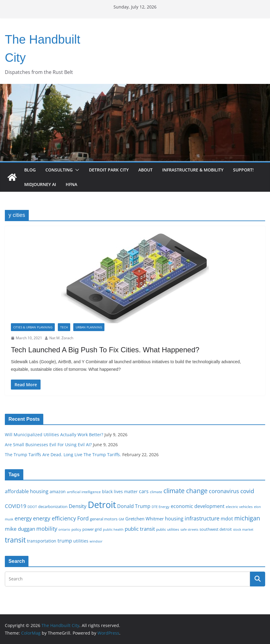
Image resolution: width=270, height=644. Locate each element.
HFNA (71, 184)
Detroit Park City (109, 170)
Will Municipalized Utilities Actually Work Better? (54, 435)
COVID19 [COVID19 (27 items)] (16, 506)
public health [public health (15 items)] (113, 529)
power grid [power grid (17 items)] (92, 529)
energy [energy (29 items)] (23, 518)
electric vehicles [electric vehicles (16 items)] (239, 506)
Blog (30, 170)
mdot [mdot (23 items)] (227, 519)
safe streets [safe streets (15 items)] (189, 529)
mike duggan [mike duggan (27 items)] (20, 529)
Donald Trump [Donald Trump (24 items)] (134, 506)
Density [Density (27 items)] (78, 506)
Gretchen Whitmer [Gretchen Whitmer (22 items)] (145, 519)
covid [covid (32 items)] (247, 491)
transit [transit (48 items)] (15, 540)
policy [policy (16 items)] (76, 529)
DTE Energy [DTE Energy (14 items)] (161, 507)
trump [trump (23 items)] (65, 541)
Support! (243, 170)
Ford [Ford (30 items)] (83, 518)
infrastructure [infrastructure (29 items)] (202, 518)
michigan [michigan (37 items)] (247, 518)
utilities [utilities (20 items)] (81, 541)
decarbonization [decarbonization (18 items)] (53, 506)
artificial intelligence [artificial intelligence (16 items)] (84, 492)
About (145, 170)
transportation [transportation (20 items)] (42, 541)
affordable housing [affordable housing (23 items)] (27, 491)
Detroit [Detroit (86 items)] (102, 505)
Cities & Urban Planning (33, 327)
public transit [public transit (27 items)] (140, 529)
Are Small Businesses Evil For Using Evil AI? (48, 445)
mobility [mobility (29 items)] (47, 529)
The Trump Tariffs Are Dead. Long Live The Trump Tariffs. (63, 455)
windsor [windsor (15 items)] (96, 541)
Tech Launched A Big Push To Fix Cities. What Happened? (105, 350)
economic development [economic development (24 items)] (198, 506)
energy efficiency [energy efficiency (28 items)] (54, 518)
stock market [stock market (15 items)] (243, 529)
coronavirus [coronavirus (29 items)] (224, 491)
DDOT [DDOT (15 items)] (32, 507)
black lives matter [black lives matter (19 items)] (120, 491)
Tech (64, 327)
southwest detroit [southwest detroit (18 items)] (216, 529)
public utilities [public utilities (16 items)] (168, 529)
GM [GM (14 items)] (121, 519)
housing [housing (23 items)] (174, 519)
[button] (76, 170)
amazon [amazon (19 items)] (58, 491)
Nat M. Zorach (61, 338)
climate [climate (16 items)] (156, 492)
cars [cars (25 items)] (144, 491)
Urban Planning (89, 327)
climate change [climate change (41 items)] (186, 491)
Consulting (59, 170)
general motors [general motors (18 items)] (104, 519)
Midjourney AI (40, 184)
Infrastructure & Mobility (193, 170)
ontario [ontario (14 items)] (64, 529)
